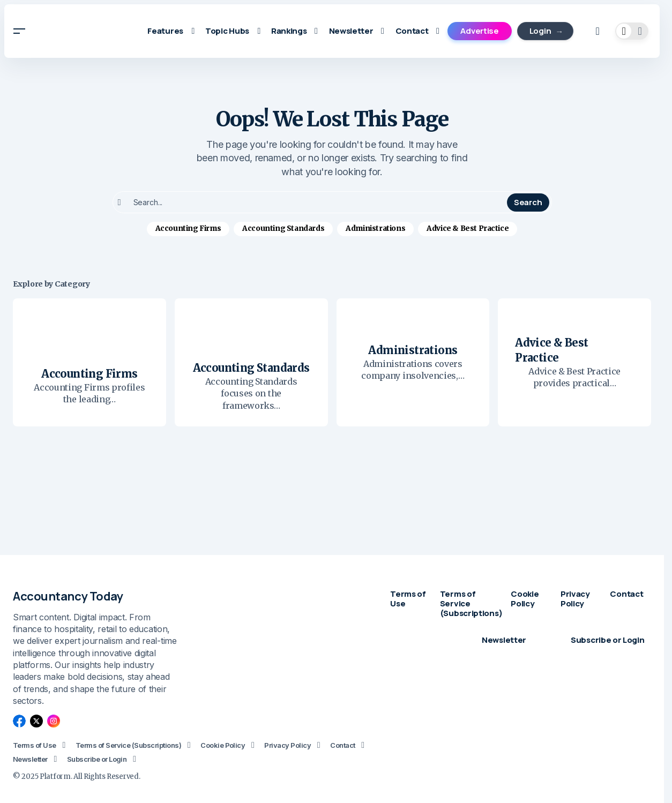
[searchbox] (311, 202)
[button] (19, 31)
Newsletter (30, 759)
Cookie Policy (223, 745)
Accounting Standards (283, 228)
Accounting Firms (188, 228)
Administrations (375, 228)
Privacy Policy (288, 745)
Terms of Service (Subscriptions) (128, 745)
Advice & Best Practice (468, 228)
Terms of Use (35, 745)
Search (528, 202)
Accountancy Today (68, 596)
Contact (342, 745)
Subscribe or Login (97, 759)
